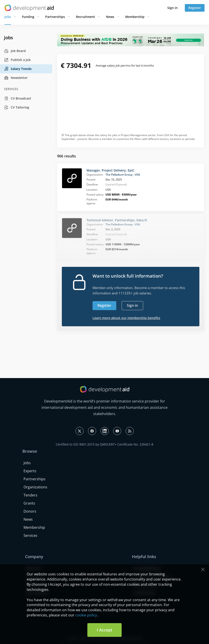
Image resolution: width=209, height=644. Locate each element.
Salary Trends (18, 69)
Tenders (30, 495)
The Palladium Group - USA (123, 175)
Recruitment (85, 17)
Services (30, 535)
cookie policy (86, 615)
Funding (28, 17)
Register (195, 8)
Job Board (15, 51)
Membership (135, 17)
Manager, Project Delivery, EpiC (110, 170)
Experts (30, 471)
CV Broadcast (18, 98)
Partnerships (55, 17)
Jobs (8, 17)
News (110, 17)
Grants (29, 503)
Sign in (172, 8)
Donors (30, 511)
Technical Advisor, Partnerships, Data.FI (117, 220)
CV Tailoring (17, 107)
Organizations (35, 487)
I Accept (104, 630)
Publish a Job (17, 60)
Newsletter (16, 78)
